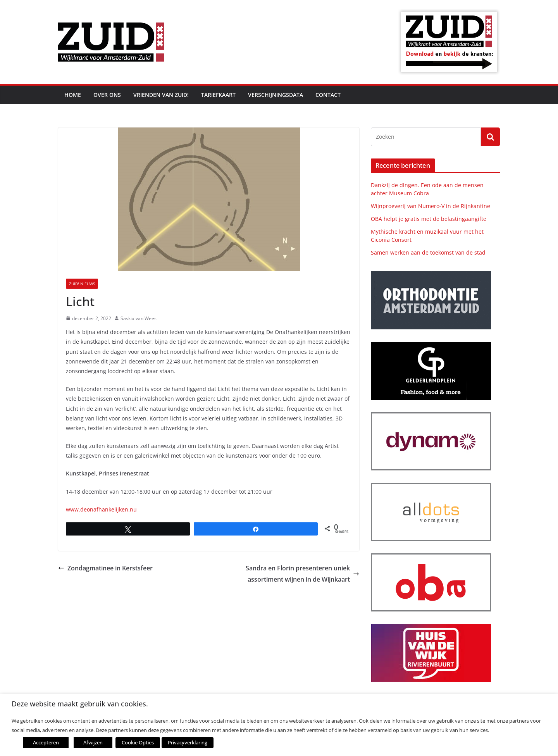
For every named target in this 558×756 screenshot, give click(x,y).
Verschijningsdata (276, 95)
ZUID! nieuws (82, 284)
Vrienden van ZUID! (161, 95)
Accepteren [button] (46, 742)
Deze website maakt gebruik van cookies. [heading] (80, 704)
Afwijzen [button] (93, 742)
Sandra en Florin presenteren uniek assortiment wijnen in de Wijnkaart (302, 574)
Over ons (107, 95)
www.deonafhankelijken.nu (101, 509)
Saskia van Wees (139, 318)
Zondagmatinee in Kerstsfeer (105, 568)
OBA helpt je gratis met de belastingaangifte (429, 219)
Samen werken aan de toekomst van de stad (428, 252)
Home (73, 95)
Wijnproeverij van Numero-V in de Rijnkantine (431, 206)
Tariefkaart (218, 95)
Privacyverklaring (187, 742)
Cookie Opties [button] (138, 742)
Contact (328, 95)
